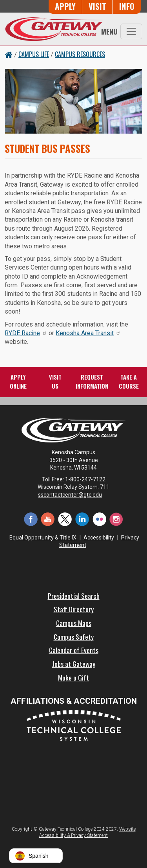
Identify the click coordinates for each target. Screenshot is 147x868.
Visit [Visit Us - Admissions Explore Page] (97, 6)
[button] (36, 856)
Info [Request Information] (127, 6)
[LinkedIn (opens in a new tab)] (82, 518)
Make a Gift (73, 677)
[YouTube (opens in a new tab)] (48, 518)
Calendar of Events (74, 650)
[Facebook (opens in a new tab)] (31, 518)
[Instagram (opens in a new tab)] (116, 518)
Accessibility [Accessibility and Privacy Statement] (99, 538)
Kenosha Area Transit (88, 333)
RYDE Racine (26, 333)
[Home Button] (9, 54)
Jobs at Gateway (74, 664)
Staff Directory (74, 609)
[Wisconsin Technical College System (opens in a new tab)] (74, 725)
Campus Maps (74, 623)
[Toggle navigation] (131, 31)
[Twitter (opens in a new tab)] (65, 518)
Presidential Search (74, 596)
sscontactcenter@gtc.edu (73, 495)
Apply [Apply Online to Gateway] (65, 6)
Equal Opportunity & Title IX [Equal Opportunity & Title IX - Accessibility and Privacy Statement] (43, 538)
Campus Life (34, 54)
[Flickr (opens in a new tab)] (99, 518)
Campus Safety (74, 637)
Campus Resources (80, 54)
